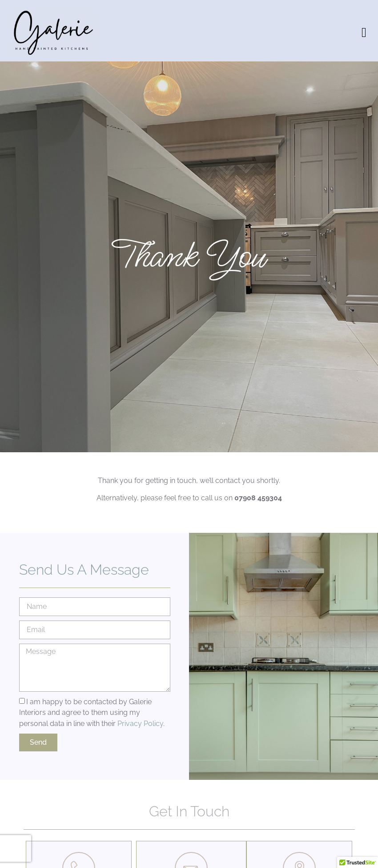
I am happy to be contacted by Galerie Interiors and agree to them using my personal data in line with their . (92, 712)
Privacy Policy (140, 724)
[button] (364, 33)
